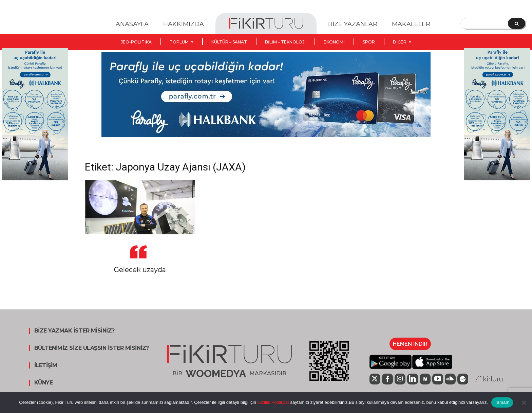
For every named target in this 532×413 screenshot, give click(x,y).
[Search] (517, 23)
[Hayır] (524, 402)
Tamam (502, 402)
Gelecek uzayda (140, 270)
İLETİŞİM (46, 365)
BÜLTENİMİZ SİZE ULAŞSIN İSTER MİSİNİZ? (92, 348)
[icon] (375, 380)
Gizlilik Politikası (273, 402)
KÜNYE (44, 383)
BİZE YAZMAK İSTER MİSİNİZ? (74, 331)
